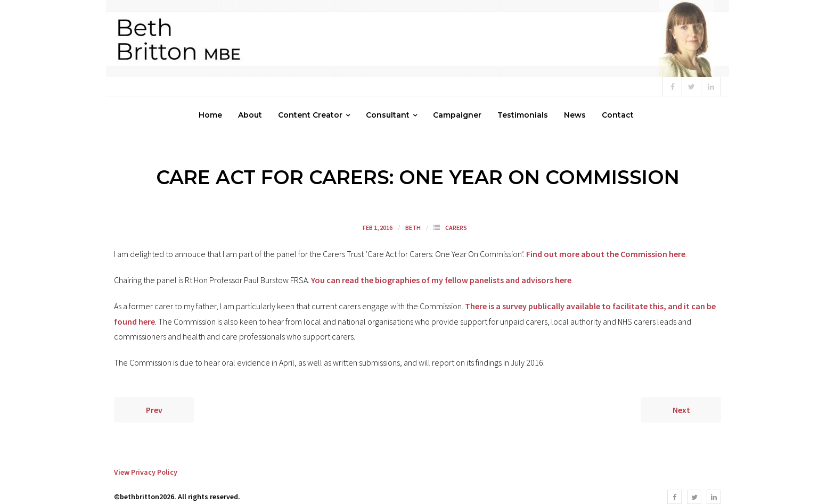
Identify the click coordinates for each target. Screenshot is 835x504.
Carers (456, 228)
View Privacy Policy (146, 472)
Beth (413, 228)
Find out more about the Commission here (606, 254)
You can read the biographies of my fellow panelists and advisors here (441, 280)
